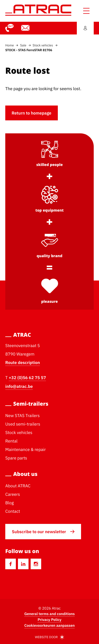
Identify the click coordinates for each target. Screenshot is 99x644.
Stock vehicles (43, 45)
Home (10, 45)
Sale (23, 45)
